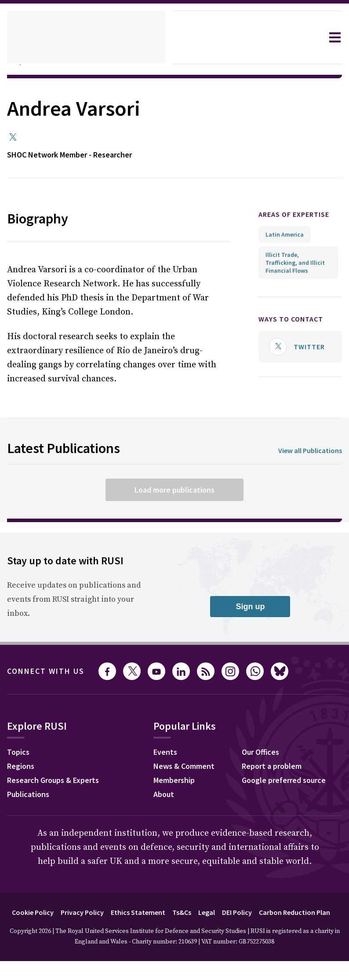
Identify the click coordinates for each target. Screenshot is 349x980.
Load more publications (174, 490)
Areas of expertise (280, 219)
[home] (86, 37)
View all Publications (307, 451)
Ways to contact (296, 328)
